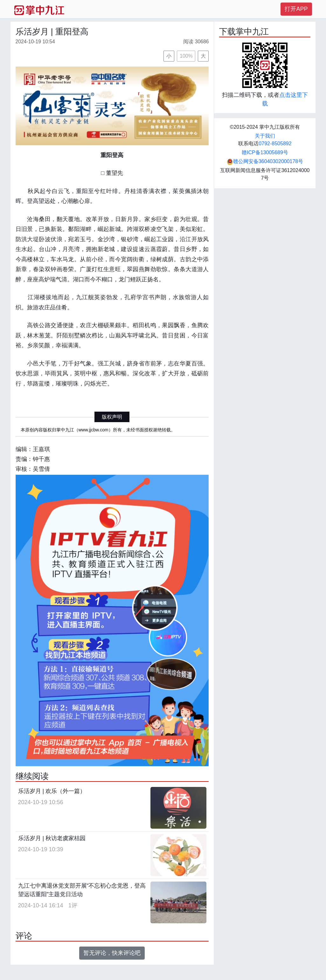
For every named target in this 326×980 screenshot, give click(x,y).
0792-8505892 (275, 144)
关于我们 (265, 136)
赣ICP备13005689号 (265, 152)
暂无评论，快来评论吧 (112, 953)
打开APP (296, 9)
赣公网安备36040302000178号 (265, 161)
